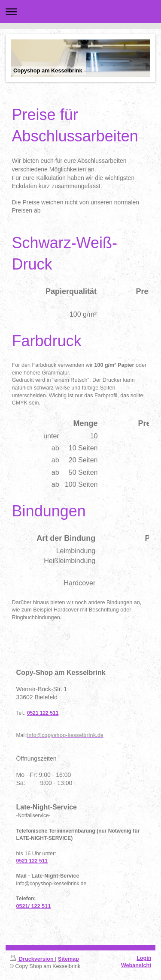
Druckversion (33, 959)
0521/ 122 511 (34, 906)
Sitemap (68, 959)
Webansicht (136, 965)
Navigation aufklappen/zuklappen (80, 11)
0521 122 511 (43, 713)
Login (144, 958)
